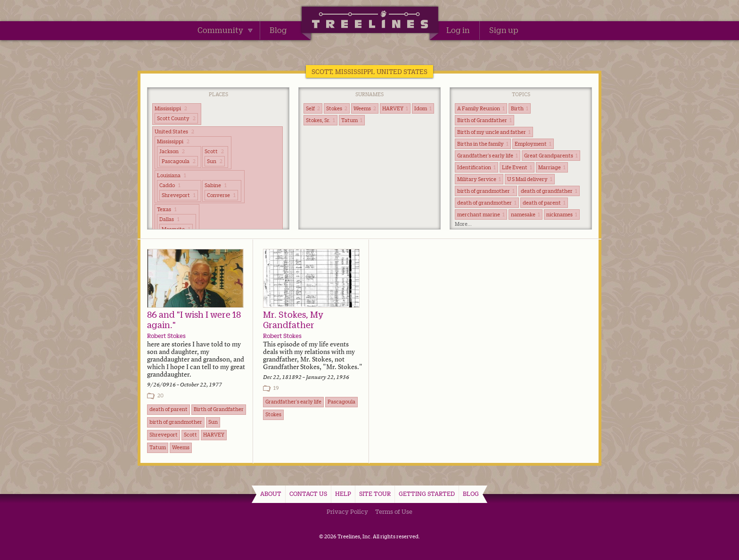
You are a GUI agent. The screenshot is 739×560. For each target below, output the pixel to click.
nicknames (562, 214)
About (271, 494)
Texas (167, 209)
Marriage (552, 167)
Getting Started (427, 494)
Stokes (337, 108)
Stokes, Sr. (320, 120)
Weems (365, 108)
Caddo (170, 185)
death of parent (544, 203)
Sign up (504, 30)
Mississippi (171, 108)
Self (313, 108)
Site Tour (375, 494)
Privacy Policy (347, 511)
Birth (520, 108)
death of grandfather (549, 191)
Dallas (169, 219)
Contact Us (308, 494)
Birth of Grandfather (484, 120)
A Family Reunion (481, 108)
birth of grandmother (486, 191)
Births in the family (483, 144)
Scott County (176, 118)
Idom (423, 108)
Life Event (517, 167)
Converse (221, 195)
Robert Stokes (166, 336)
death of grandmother (487, 203)
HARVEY (395, 108)
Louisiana (172, 175)
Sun (215, 161)
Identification (476, 167)
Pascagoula (179, 161)
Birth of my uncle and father (494, 132)
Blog (278, 30)
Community (225, 30)
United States (174, 132)
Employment (533, 144)
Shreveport (179, 195)
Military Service (479, 179)
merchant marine (481, 214)
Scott (214, 151)
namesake (526, 214)
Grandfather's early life (488, 156)
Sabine (216, 185)
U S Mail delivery (530, 179)
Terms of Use (394, 511)
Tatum (352, 120)
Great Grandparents (551, 156)
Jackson (172, 151)
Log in (458, 30)
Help (343, 494)
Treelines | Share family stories (370, 21)
